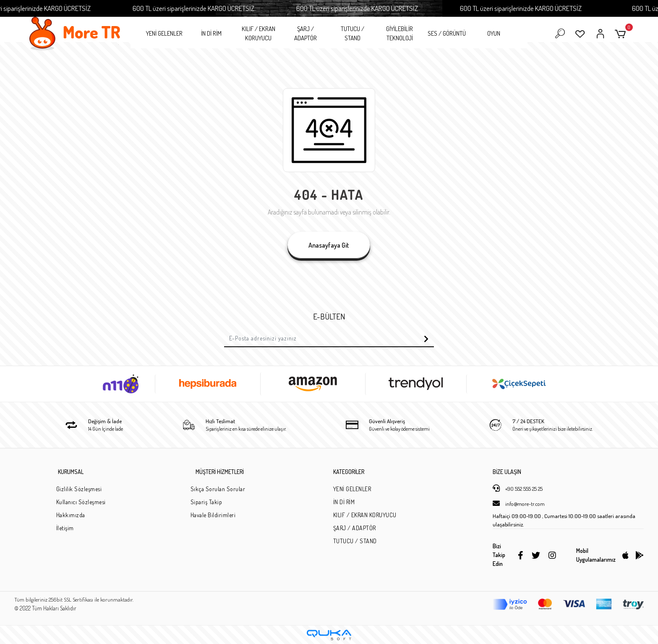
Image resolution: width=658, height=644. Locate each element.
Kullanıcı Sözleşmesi (81, 502)
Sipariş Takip (206, 502)
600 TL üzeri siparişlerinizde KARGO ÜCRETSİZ (201, 8)
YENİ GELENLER (164, 33)
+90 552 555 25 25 (518, 488)
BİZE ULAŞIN (507, 472)
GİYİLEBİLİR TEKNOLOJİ (399, 34)
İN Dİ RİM (211, 33)
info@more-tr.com (519, 503)
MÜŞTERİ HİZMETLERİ (220, 472)
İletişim (65, 528)
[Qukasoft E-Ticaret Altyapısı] (329, 635)
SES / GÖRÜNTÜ (447, 33)
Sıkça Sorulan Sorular (218, 489)
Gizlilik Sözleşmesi (79, 489)
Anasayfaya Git (329, 245)
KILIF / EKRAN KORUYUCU (258, 34)
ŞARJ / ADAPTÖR (305, 34)
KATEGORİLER (349, 472)
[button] (622, 34)
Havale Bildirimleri (213, 515)
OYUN (494, 33)
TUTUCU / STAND (352, 34)
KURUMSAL (71, 472)
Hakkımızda (71, 515)
